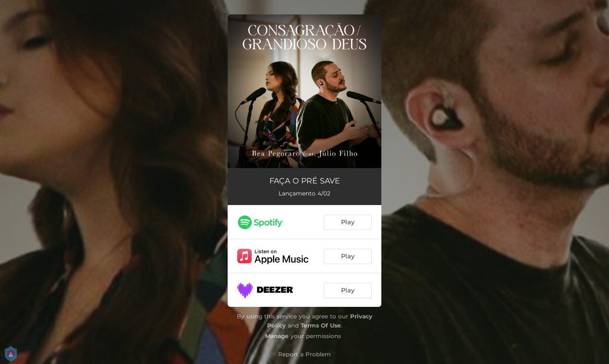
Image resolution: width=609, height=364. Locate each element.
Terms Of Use (321, 325)
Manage (277, 336)
